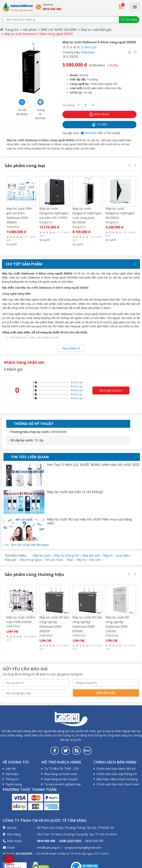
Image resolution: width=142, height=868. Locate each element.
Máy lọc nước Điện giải (96, 30)
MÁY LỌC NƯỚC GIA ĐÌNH (59, 30)
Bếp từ (81, 560)
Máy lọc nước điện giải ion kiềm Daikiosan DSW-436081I (19, 215)
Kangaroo (46, 222)
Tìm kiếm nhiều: (16, 556)
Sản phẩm (30, 30)
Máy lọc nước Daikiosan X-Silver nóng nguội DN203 (39, 34)
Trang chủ (9, 30)
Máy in (108, 556)
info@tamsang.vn (49, 848)
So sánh (12, 244)
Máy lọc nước (42, 556)
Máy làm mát (91, 556)
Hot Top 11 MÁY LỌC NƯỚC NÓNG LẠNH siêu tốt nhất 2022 (93, 465)
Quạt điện (123, 556)
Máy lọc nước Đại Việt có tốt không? (75, 492)
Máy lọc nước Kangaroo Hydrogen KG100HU (120, 213)
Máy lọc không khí (66, 556)
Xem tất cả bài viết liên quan (30, 545)
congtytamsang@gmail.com (83, 848)
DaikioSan (88, 52)
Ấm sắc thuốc (54, 560)
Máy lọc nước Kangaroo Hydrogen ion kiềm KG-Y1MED (54, 213)
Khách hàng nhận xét (24, 362)
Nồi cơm (95, 560)
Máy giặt (11, 560)
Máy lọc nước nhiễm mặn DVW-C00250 (21, 619)
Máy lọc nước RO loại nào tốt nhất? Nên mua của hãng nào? (89, 521)
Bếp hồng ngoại (31, 560)
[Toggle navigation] (135, 7)
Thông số (34, 424)
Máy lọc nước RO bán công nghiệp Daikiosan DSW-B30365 (87, 624)
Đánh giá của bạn (111, 390)
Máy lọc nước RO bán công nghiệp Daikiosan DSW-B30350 (54, 624)
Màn (70, 560)
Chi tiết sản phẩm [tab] (24, 264)
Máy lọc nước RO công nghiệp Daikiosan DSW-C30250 (117, 624)
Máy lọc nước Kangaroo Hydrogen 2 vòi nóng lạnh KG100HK (87, 215)
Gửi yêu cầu (106, 693)
